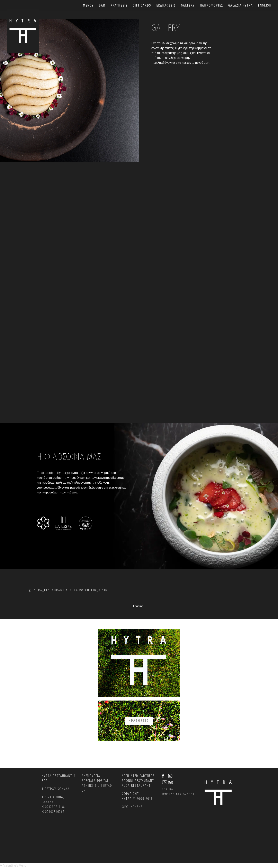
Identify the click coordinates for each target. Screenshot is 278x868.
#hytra (168, 789)
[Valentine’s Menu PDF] (13, 865)
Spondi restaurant (138, 781)
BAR (102, 6)
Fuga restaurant (136, 786)
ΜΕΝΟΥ (88, 6)
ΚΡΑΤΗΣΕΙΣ (119, 6)
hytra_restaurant (180, 794)
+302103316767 (53, 812)
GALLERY (188, 6)
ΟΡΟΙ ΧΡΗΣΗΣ (132, 807)
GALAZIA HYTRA (241, 6)
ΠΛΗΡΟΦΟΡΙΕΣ (212, 6)
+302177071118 (53, 807)
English (265, 6)
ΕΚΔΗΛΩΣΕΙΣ (166, 6)
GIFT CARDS (142, 6)
